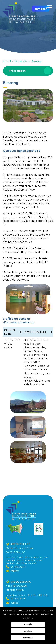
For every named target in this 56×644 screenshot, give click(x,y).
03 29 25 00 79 (18, 567)
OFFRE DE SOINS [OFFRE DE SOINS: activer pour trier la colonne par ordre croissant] (10, 332)
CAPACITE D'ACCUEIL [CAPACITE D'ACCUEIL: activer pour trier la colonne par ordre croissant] (35, 332)
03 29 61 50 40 (18, 599)
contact (15, 571)
